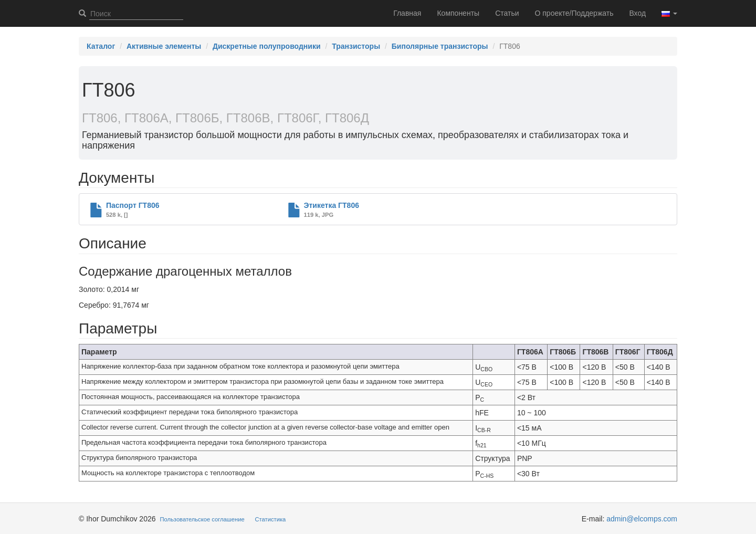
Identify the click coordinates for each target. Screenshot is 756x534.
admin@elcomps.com (642, 519)
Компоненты (458, 13)
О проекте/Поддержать (574, 13)
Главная (407, 13)
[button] (669, 13)
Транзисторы (356, 46)
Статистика (271, 519)
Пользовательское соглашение (202, 519)
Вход (637, 13)
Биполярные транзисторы (440, 46)
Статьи (507, 13)
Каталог (101, 46)
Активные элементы (164, 46)
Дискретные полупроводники (267, 46)
